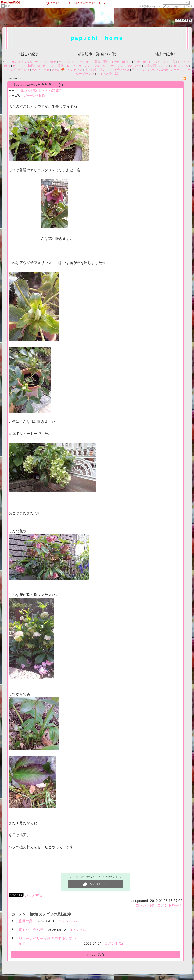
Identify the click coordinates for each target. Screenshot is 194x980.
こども (184, 66)
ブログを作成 (174, 6)
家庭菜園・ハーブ (156, 66)
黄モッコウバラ (31, 930)
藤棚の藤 (26, 921)
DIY (27, 70)
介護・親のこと (101, 70)
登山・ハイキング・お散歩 (150, 70)
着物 (98, 62)
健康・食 (140, 62)
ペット (36, 70)
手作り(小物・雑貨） (117, 62)
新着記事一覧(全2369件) (97, 54)
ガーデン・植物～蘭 (26, 66)
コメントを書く (170, 905)
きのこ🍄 (58, 70)
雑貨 (7, 66)
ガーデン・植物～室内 (93, 66)
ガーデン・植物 (45, 62)
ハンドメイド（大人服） (75, 62)
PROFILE (28, 24)
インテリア (75, 70)
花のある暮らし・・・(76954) (41, 91)
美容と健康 (122, 70)
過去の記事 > (166, 54)
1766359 (182, 20)
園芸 (8, 6)
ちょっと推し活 (107, 74)
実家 (46, 70)
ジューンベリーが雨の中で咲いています (47, 941)
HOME (7, 24)
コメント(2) (67, 921)
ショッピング (13, 70)
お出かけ (184, 62)
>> (149, 6)
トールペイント (159, 62)
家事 (174, 66)
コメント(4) (145, 905)
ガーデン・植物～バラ (126, 66)
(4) (61, 85)
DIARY (16, 24)
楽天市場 (188, 6)
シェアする (34, 895)
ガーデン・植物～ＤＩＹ (59, 66)
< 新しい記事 (28, 54)
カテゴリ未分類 (22, 62)
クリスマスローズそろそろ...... (33, 85)
